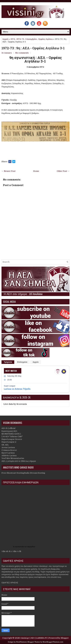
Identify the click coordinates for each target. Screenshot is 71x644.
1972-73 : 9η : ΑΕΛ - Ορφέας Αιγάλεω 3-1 (33, 48)
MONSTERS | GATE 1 (11, 434)
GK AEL (5, 445)
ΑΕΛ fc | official (8, 428)
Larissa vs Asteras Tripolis (17, 389)
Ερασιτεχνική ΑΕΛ (9, 431)
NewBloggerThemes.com (53, 642)
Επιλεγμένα (22, 362)
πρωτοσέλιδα (20, 547)
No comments (22, 53)
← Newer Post (8, 171)
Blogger (65, 638)
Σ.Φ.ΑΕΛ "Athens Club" (12, 437)
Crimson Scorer (9, 450)
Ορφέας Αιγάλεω (46, 39)
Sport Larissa (8, 453)
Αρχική (5, 39)
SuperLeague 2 (9, 442)
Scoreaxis (22, 404)
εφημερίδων (31, 547)
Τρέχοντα (8, 362)
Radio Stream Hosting (35, 473)
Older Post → (63, 171)
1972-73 (20, 39)
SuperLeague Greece (12, 439)
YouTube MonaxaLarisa (13, 458)
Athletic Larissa (9, 456)
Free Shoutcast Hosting (13, 473)
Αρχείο (35, 362)
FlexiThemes (21, 642)
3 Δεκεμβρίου (31, 39)
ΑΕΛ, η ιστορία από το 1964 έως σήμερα (19, 461)
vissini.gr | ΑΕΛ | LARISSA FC (34, 638)
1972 (13, 39)
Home (36, 171)
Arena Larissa (8, 447)
